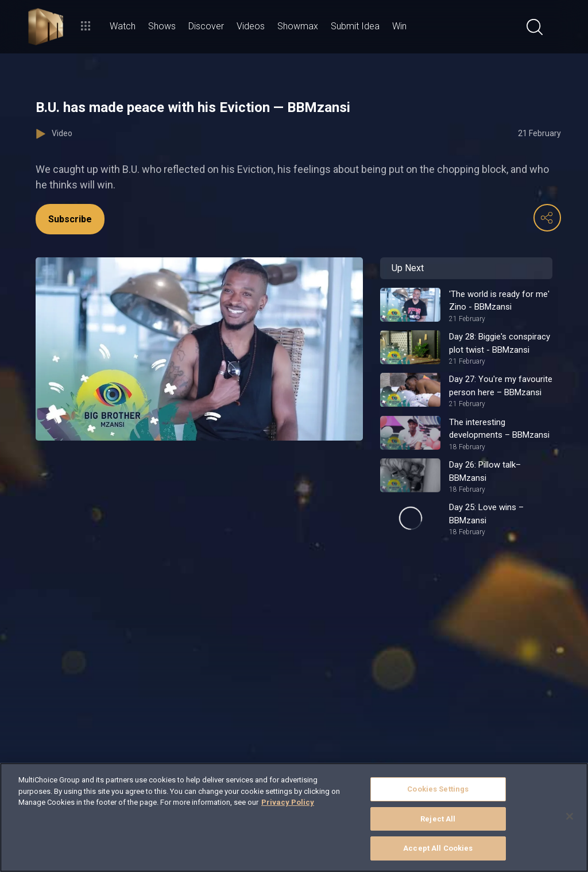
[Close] (570, 816)
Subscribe (70, 219)
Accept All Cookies (438, 848)
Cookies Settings (438, 789)
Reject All (438, 819)
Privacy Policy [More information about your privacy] (288, 802)
